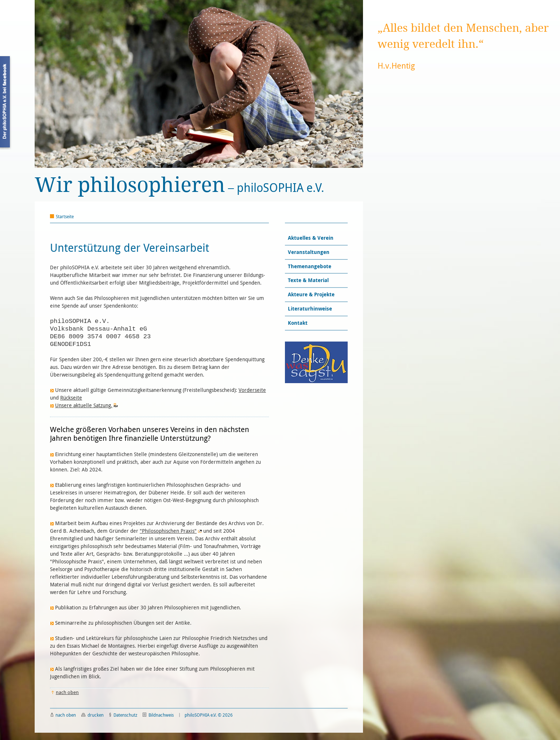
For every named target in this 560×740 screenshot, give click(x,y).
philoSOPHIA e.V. (179, 185)
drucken (92, 715)
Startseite (65, 216)
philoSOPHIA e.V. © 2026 (209, 715)
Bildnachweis (158, 715)
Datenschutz (123, 715)
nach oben (63, 715)
